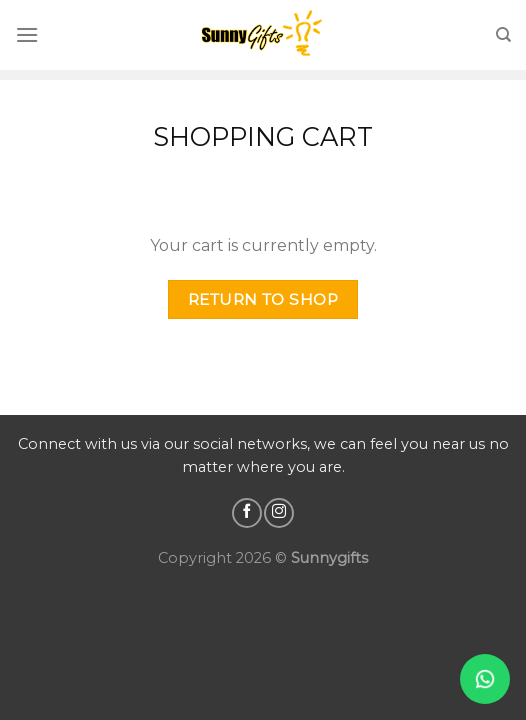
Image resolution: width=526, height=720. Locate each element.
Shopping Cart (263, 136)
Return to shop (263, 299)
